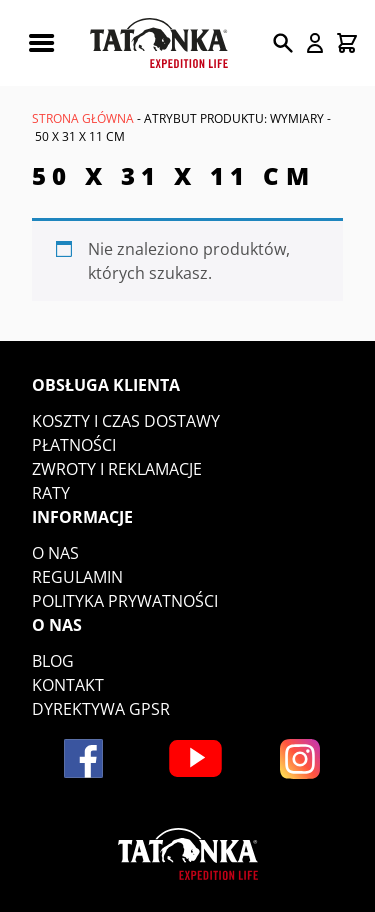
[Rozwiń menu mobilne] (41, 43)
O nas (55, 553)
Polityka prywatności (125, 601)
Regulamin (77, 577)
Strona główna (83, 118)
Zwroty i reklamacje (117, 469)
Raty (51, 493)
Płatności (74, 445)
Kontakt (68, 685)
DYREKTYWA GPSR (101, 709)
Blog (53, 661)
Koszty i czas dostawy (126, 421)
